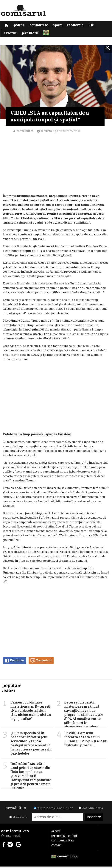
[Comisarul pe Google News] (18, 846)
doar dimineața (91, 809)
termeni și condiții (64, 837)
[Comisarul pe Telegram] (10, 846)
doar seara (18, 819)
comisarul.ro (25, 132)
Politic (20, 26)
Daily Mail (37, 240)
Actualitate (40, 26)
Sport (59, 26)
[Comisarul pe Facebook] (4, 846)
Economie (77, 26)
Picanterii (30, 34)
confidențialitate (63, 842)
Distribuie (14, 662)
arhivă (56, 833)
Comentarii (41, 662)
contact (56, 846)
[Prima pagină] (6, 25)
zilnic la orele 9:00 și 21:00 (53, 809)
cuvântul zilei (65, 858)
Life (93, 26)
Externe (10, 34)
